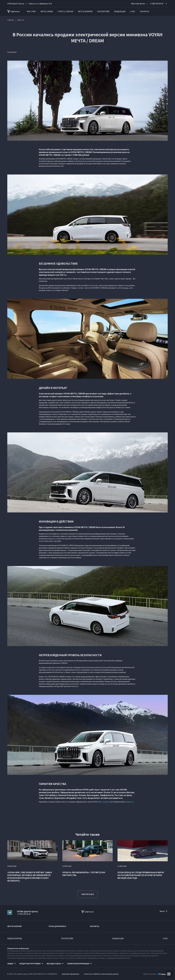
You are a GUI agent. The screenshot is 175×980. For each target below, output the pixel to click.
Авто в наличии (85, 11)
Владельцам (120, 11)
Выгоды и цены (54, 964)
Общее (10, 964)
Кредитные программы (30, 964)
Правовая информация (70, 974)
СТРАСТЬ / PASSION (65, 11)
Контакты (145, 11)
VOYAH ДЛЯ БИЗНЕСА (57, 926)
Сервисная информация (78, 964)
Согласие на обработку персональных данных (101, 974)
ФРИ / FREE (31, 11)
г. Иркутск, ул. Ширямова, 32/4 (40, 4)
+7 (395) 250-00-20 (24, 914)
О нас (133, 11)
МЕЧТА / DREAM (47, 11)
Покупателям (103, 11)
